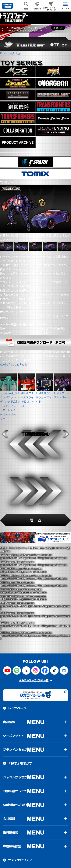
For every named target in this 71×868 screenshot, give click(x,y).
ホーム (5, 28)
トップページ (17, 708)
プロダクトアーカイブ (34, 28)
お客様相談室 (12, 846)
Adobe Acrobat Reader (14, 364)
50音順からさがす (16, 805)
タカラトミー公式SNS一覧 (34, 680)
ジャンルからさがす (17, 777)
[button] (5, 434)
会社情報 (9, 819)
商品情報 (16, 28)
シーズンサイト (14, 736)
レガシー (6, 30)
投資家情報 (11, 832)
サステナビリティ (20, 860)
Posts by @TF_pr (11, 53)
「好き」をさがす (20, 763)
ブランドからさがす (17, 750)
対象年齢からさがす (17, 791)
